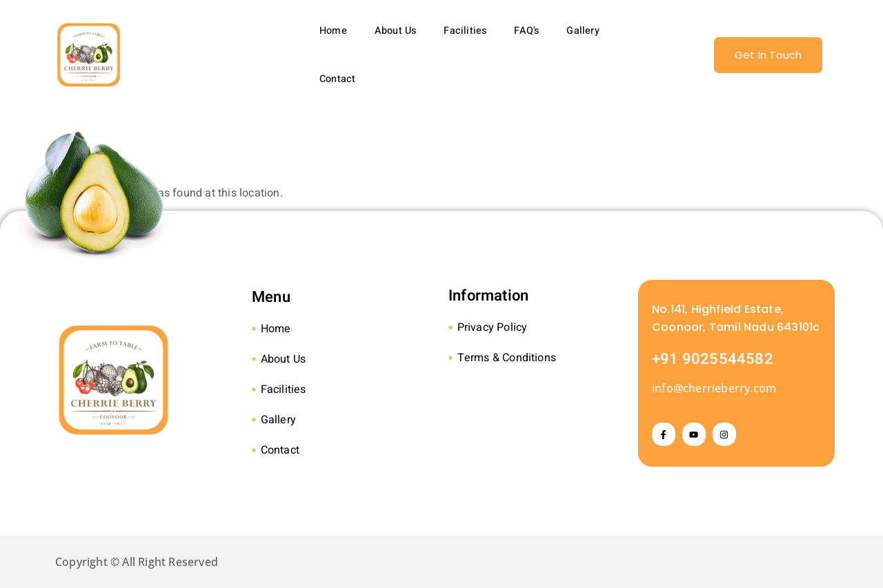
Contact (337, 79)
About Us (396, 31)
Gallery (583, 31)
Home (333, 31)
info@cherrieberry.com (714, 388)
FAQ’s (526, 31)
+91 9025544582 (713, 359)
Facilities (465, 31)
